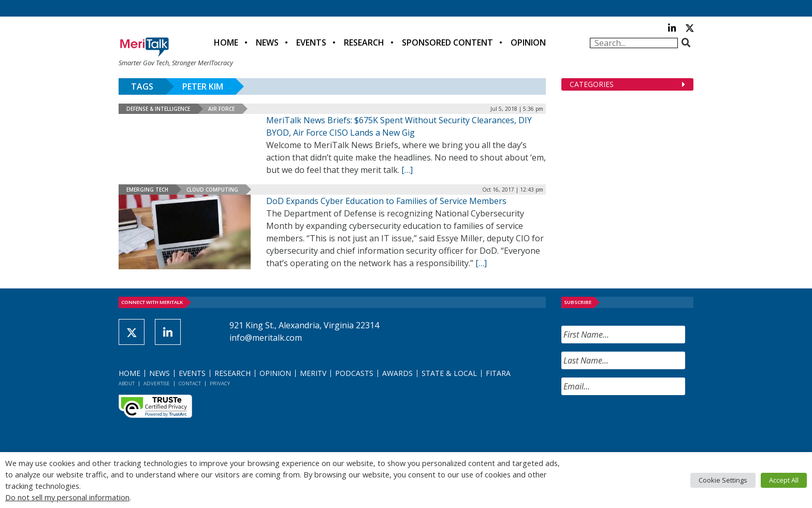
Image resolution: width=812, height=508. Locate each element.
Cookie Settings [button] (723, 480)
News (267, 42)
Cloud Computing (212, 190)
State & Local (449, 373)
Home (226, 42)
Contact (190, 383)
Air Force (221, 109)
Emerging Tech (147, 190)
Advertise (157, 383)
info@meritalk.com (266, 338)
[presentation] (640, 424)
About (127, 383)
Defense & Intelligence (158, 109)
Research (364, 42)
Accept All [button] (784, 480)
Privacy (220, 383)
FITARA (498, 373)
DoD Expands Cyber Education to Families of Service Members (386, 201)
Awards (397, 373)
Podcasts (354, 373)
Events (311, 42)
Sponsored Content (447, 42)
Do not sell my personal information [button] (67, 497)
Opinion (528, 42)
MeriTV (313, 373)
